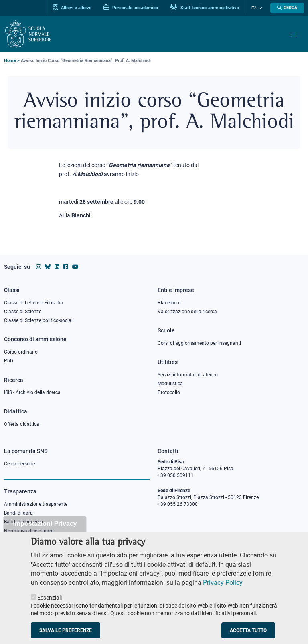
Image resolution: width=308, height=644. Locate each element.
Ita (254, 8)
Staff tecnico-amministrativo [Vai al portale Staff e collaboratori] (205, 8)
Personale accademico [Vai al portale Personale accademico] (131, 8)
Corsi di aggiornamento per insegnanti (199, 343)
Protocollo (169, 392)
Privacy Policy (223, 593)
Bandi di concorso (23, 522)
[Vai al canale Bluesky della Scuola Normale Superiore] (48, 267)
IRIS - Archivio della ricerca (32, 392)
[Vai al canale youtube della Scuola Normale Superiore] (75, 267)
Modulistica (170, 384)
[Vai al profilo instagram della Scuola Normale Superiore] (38, 267)
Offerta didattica (22, 424)
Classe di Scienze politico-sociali (39, 320)
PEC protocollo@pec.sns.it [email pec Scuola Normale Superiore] (190, 538)
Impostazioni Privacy (45, 534)
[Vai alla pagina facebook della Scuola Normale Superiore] (66, 267)
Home (10, 61)
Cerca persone (19, 464)
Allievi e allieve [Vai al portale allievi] (72, 8)
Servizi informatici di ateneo (188, 375)
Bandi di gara (18, 513)
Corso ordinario (21, 352)
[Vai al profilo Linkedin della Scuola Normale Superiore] (57, 267)
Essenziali (50, 608)
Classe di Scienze (23, 312)
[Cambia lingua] (259, 8)
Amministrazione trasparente (36, 504)
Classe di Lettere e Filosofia (33, 303)
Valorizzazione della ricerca (187, 312)
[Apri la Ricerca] (287, 8)
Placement (169, 303)
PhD (9, 361)
